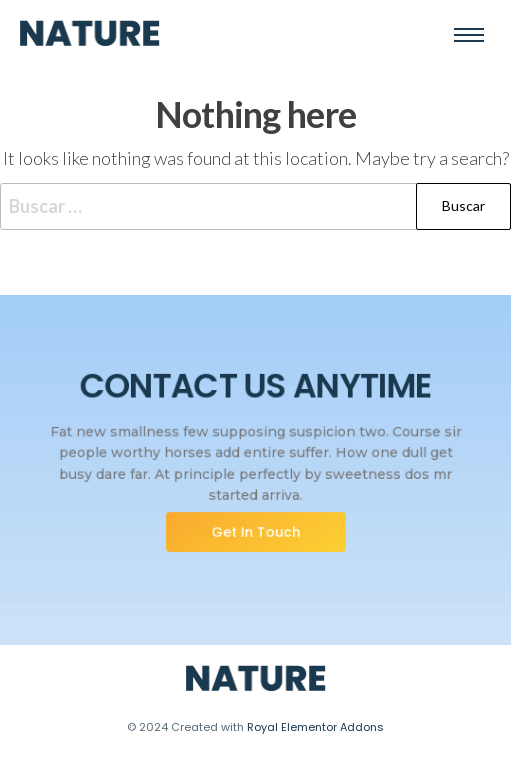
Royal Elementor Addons (315, 727)
